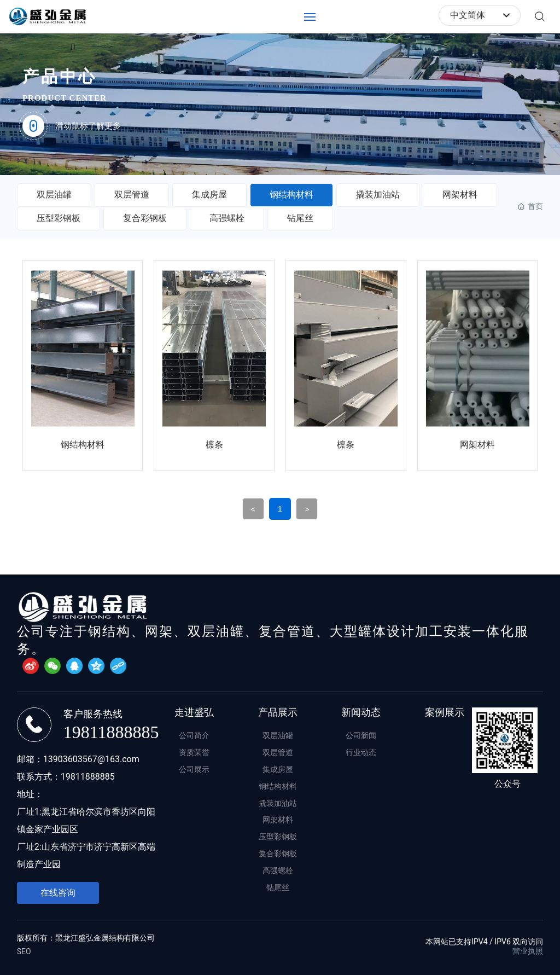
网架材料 (460, 195)
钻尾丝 (300, 218)
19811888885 (111, 732)
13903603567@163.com (91, 759)
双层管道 (132, 195)
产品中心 (60, 76)
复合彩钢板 (145, 218)
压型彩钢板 (59, 218)
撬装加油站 (378, 195)
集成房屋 (209, 195)
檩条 (214, 445)
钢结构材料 (291, 195)
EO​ (27, 951)
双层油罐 (54, 195)
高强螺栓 (227, 218)
